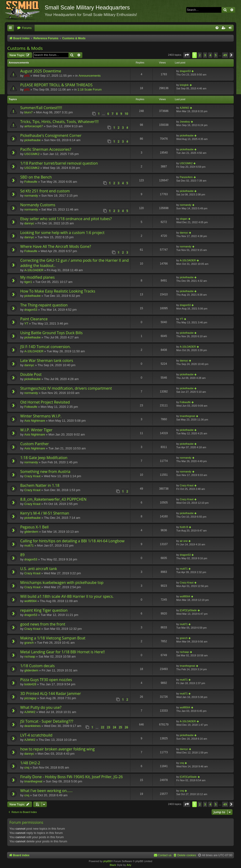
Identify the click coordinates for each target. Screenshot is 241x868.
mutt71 (29, 545)
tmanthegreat (187, 416)
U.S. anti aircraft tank (39, 569)
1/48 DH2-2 (30, 763)
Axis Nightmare (35, 421)
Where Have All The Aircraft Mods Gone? (56, 246)
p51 (27, 76)
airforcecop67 (34, 126)
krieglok (184, 85)
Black (113, 865)
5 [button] (216, 55)
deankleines (32, 726)
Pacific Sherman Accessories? (46, 149)
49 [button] (225, 55)
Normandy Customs (38, 205)
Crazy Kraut (32, 476)
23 (108, 727)
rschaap (30, 656)
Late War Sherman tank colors (47, 361)
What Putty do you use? (41, 707)
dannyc (29, 223)
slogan (184, 219)
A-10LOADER (34, 270)
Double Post (31, 374)
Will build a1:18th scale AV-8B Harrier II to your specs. (67, 596)
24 (115, 727)
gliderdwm (31, 532)
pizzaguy (30, 698)
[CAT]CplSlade (188, 610)
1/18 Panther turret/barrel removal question (59, 163)
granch (29, 643)
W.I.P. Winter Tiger (36, 430)
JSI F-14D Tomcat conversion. (46, 347)
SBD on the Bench (36, 177)
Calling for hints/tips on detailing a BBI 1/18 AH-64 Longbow (72, 541)
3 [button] (205, 55)
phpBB (107, 861)
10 (126, 114)
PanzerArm (186, 177)
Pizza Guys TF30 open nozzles (46, 680)
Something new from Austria (45, 472)
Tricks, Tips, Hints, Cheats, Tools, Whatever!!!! (59, 122)
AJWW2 (185, 108)
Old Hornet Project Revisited (45, 402)
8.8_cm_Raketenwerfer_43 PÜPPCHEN (53, 499)
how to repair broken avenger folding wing (57, 749)
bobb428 (30, 684)
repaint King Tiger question (44, 610)
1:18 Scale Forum (90, 89)
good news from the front (43, 624)
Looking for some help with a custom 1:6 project (62, 233)
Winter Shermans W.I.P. (41, 416)
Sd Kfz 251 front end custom (45, 191)
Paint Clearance (34, 319)
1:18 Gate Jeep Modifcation (44, 458)
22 (103, 727)
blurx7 (28, 112)
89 (22, 555)
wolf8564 (30, 601)
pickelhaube (32, 140)
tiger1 (28, 282)
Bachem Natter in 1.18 (40, 485)
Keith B (184, 527)
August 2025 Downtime (41, 71)
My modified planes (37, 277)
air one (184, 541)
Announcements (90, 76)
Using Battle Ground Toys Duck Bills (51, 333)
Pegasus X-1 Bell (34, 527)
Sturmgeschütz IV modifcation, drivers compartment (66, 388)
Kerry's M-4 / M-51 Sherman (45, 513)
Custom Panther (34, 444)
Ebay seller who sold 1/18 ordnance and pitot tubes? (66, 219)
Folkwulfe (31, 182)
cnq (27, 767)
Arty (129, 865)
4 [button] (210, 55)
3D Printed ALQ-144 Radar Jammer (51, 694)
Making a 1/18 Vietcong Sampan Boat (53, 638)
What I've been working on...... (46, 791)
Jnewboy (185, 122)
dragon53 (185, 71)
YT (26, 323)
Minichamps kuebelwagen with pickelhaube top (62, 583)
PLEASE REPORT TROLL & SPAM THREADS (56, 85)
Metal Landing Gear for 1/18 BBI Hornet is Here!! (63, 652)
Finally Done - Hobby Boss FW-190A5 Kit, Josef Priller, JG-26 (72, 777)
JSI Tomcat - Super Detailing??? (47, 721)
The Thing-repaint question (44, 305)
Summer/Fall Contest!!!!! (41, 108)
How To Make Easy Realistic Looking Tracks (58, 291)
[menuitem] (24, 28)
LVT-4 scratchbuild (36, 735)
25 (120, 727)
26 (126, 727)
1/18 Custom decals (37, 666)
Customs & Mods (25, 48)
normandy (31, 196)
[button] (187, 55)
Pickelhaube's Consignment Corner (51, 135)
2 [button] (200, 55)
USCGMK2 (32, 154)
